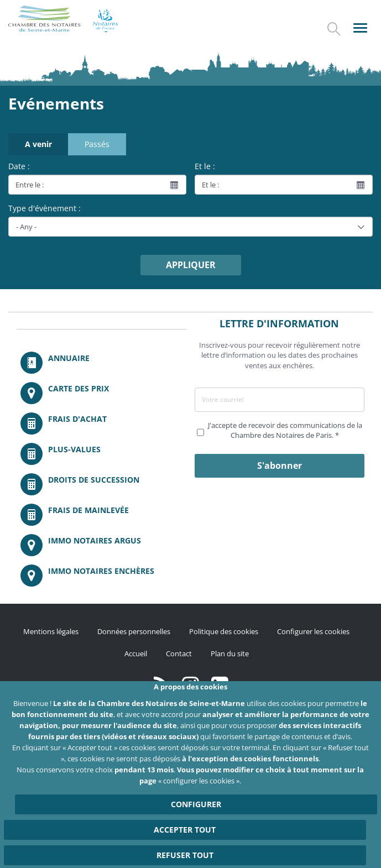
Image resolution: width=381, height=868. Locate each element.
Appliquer (191, 265)
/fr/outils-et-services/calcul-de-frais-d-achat (102, 423)
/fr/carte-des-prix (102, 393)
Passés (97, 144)
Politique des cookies (224, 631)
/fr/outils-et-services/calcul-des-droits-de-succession (102, 484)
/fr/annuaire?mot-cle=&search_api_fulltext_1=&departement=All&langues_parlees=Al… (102, 363)
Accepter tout (185, 848)
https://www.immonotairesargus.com (102, 545)
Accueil (136, 653)
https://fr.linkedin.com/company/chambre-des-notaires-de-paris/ (220, 684)
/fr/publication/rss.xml (161, 684)
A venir (38, 144)
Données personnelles (134, 631)
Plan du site (230, 653)
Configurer (196, 822)
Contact (179, 653)
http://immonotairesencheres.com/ (102, 576)
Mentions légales (51, 631)
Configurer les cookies (313, 631)
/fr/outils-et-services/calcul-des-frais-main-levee (102, 515)
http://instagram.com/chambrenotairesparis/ (190, 684)
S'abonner (280, 466)
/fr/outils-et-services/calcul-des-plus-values (102, 454)
